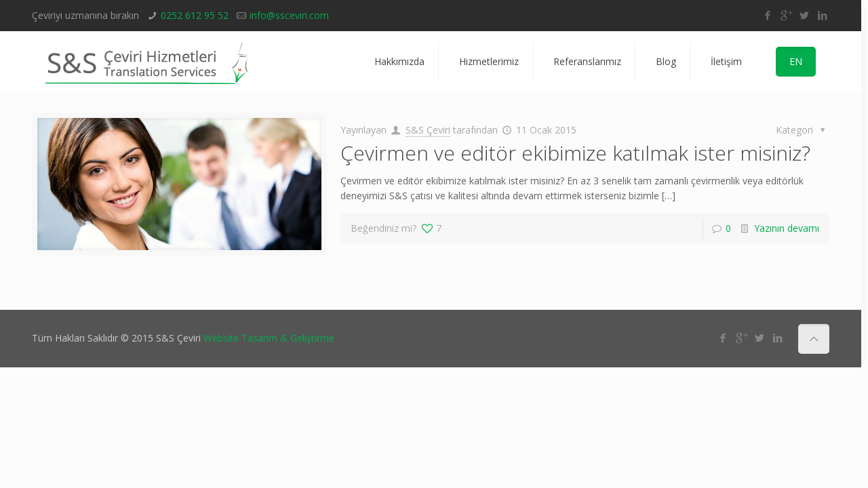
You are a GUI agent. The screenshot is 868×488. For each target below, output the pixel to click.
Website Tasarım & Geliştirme (269, 338)
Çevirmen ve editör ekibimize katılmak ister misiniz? (575, 153)
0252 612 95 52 (195, 15)
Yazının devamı (787, 228)
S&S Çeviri (428, 130)
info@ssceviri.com (289, 15)
